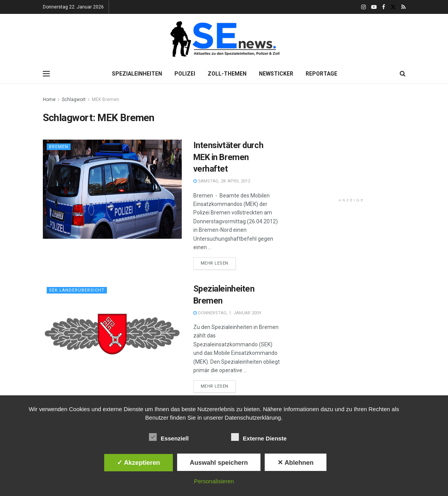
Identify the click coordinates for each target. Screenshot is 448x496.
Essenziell (169, 437)
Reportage (321, 74)
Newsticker (276, 74)
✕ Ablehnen (295, 462)
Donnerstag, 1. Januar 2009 (227, 313)
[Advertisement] (356, 143)
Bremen (59, 147)
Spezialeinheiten (137, 74)
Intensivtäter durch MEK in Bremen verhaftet (228, 157)
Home (49, 100)
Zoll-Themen (227, 74)
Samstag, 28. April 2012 (222, 181)
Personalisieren (214, 481)
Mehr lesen (215, 263)
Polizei (185, 74)
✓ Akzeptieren (139, 462)
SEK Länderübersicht (77, 290)
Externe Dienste (259, 437)
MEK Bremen (106, 100)
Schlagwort (74, 100)
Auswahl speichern (219, 462)
